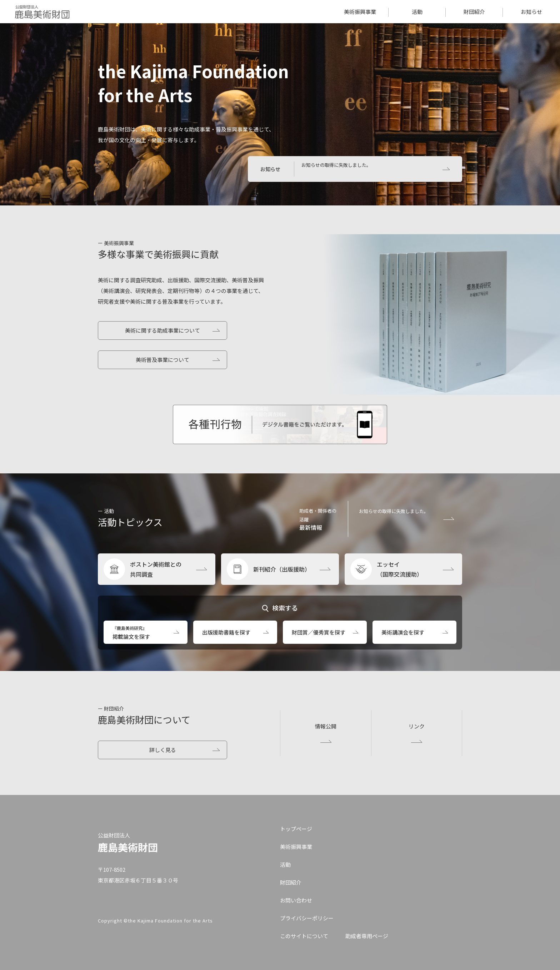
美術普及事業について (162, 360)
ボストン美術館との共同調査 (156, 569)
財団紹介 (474, 12)
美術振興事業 (360, 12)
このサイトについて (304, 936)
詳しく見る (163, 750)
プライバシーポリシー (307, 918)
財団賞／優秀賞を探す (319, 632)
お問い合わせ (296, 900)
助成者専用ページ (367, 936)
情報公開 (326, 726)
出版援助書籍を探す (226, 632)
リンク (417, 726)
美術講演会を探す (403, 632)
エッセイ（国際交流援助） (400, 569)
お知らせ (531, 12)
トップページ (296, 829)
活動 (417, 12)
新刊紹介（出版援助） (282, 569)
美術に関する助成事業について (162, 330)
